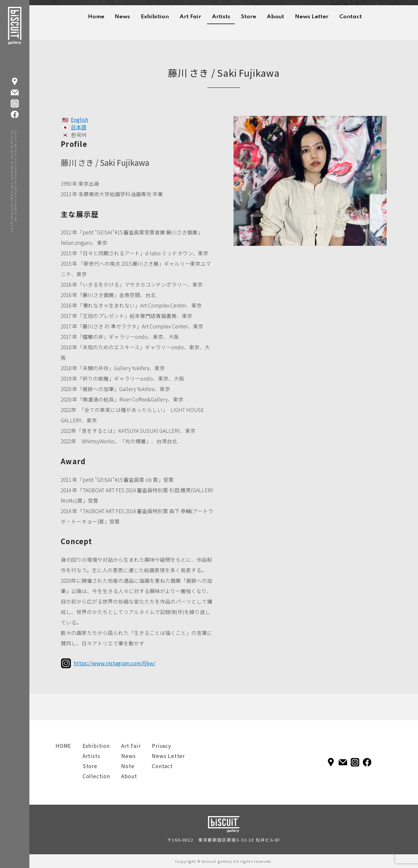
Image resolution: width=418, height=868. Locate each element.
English (80, 120)
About (275, 17)
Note (128, 766)
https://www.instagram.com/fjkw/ (115, 663)
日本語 (79, 127)
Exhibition (155, 17)
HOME (63, 746)
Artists (221, 17)
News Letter (312, 17)
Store (248, 17)
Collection (96, 776)
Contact (351, 17)
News (122, 17)
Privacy (161, 746)
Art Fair (190, 17)
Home (96, 17)
